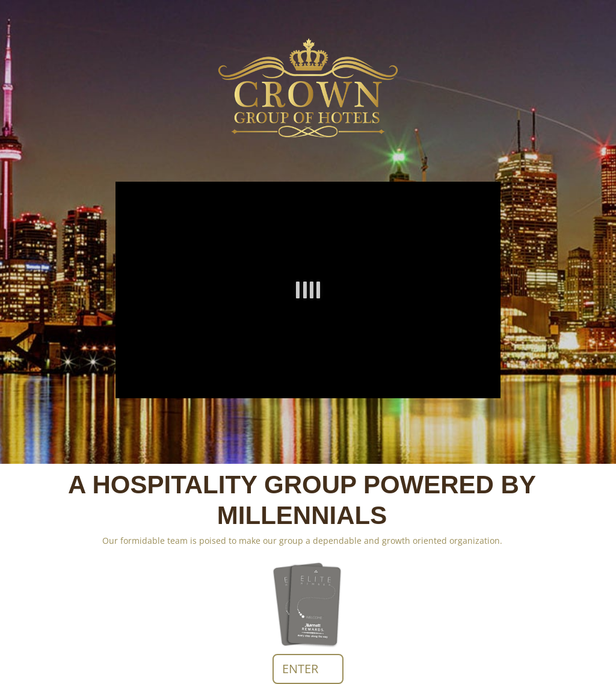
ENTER (300, 669)
